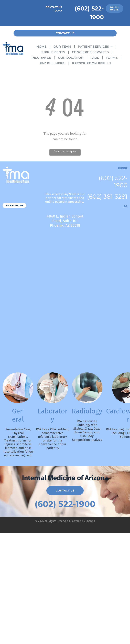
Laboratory (52, 415)
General (18, 415)
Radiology (87, 411)
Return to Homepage (65, 151)
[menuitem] (42, 46)
